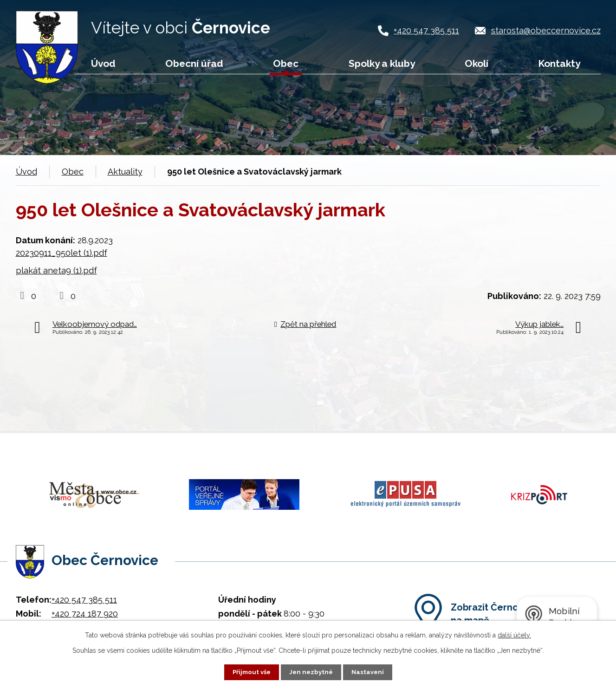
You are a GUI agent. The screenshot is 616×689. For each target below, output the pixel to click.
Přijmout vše (250, 672)
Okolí (477, 63)
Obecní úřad (194, 63)
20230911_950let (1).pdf (62, 253)
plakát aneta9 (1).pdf (56, 270)
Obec (286, 63)
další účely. (514, 635)
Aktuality (125, 172)
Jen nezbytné (311, 672)
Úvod (103, 63)
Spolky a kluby (382, 63)
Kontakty (559, 63)
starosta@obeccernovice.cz (546, 30)
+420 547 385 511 (426, 30)
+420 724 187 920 (85, 605)
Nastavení (370, 672)
